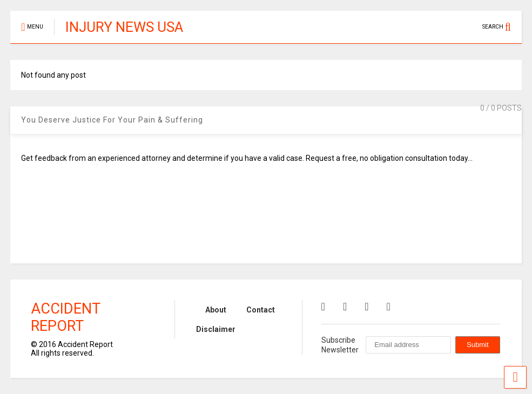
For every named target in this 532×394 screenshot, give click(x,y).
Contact (261, 310)
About (216, 310)
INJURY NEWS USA (124, 27)
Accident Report (65, 317)
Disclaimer (216, 329)
